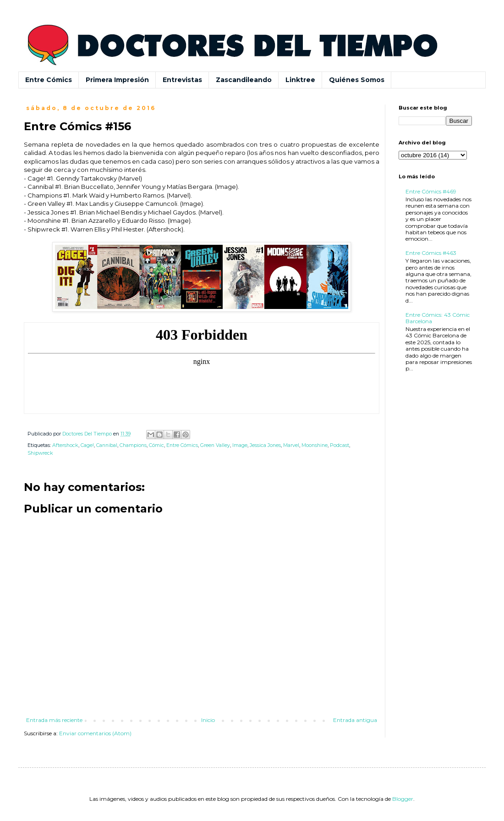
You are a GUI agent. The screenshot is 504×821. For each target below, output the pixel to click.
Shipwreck (40, 453)
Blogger (403, 799)
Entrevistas (182, 80)
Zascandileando (244, 80)
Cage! (87, 445)
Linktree (300, 80)
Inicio (208, 720)
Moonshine (315, 445)
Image (240, 445)
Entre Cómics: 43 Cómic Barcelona (438, 318)
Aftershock (65, 445)
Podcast (340, 445)
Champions (133, 445)
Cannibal (107, 445)
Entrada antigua (355, 720)
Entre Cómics (49, 80)
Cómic (156, 445)
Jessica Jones (265, 445)
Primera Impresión (117, 80)
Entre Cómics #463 (431, 253)
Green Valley (215, 445)
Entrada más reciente (54, 720)
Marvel (291, 445)
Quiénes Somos (357, 80)
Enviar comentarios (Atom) (95, 733)
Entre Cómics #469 (431, 191)
